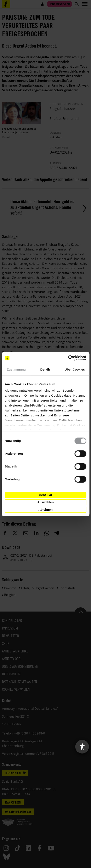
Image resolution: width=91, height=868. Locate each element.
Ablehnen (45, 510)
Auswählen (45, 502)
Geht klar (45, 495)
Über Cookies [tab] (75, 369)
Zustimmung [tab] (16, 369)
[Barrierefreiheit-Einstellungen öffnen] (82, 747)
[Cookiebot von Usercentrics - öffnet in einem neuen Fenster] (68, 358)
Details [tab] (46, 369)
